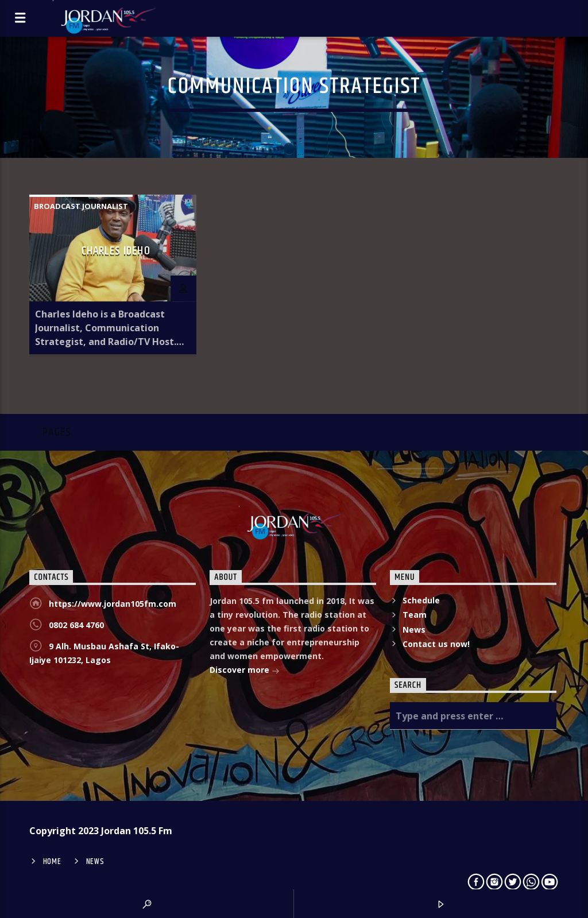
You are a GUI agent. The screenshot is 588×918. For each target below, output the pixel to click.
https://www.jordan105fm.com (113, 604)
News (414, 630)
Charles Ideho (116, 251)
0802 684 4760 (76, 625)
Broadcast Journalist (81, 206)
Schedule (421, 600)
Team (415, 615)
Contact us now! (436, 644)
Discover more (245, 671)
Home (52, 862)
